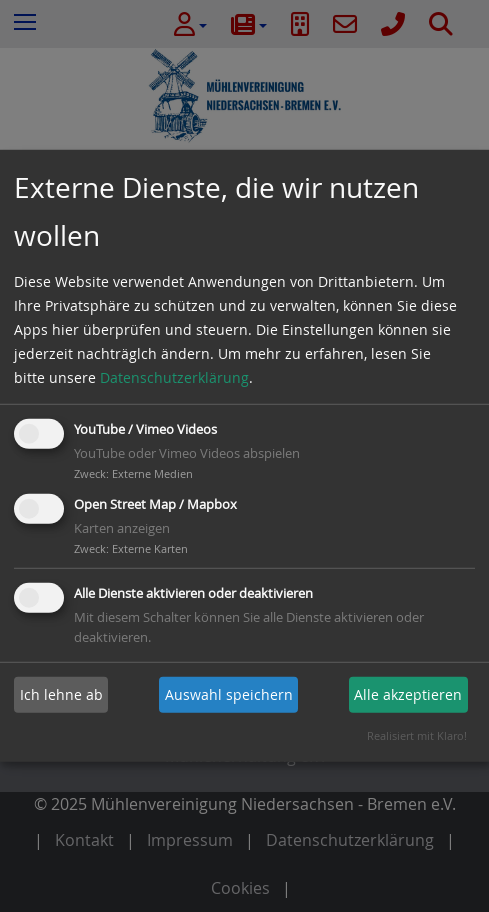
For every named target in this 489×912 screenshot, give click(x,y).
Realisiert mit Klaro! (417, 735)
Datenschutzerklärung (174, 377)
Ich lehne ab (61, 694)
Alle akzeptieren (408, 694)
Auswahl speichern (229, 694)
